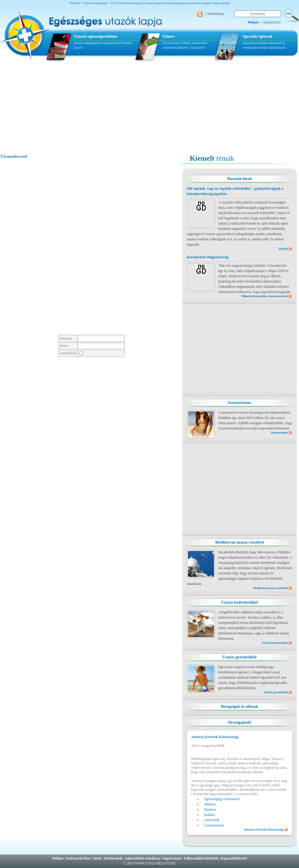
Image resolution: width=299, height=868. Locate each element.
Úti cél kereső (171, 43)
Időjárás (183, 47)
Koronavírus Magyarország (208, 257)
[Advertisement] (149, 110)
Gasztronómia (214, 825)
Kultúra (210, 815)
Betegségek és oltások (239, 707)
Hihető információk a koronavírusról (265, 296)
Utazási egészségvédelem (95, 36)
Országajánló (239, 722)
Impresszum (172, 858)
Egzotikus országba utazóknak (263, 43)
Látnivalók (212, 820)
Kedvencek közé (78, 858)
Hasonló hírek (239, 179)
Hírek (97, 858)
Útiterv (169, 36)
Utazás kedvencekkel (240, 602)
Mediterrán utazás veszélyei (239, 542)
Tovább (283, 249)
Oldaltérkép (216, 14)
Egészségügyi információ (222, 799)
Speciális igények (258, 36)
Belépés (58, 858)
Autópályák (68, 353)
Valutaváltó (198, 47)
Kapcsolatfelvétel (234, 858)
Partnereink (113, 858)
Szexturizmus (240, 403)
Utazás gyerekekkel (239, 657)
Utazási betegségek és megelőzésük (97, 43)
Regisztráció (272, 22)
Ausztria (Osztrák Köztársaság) (264, 830)
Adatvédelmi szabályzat (142, 858)
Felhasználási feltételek (201, 858)
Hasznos (210, 809)
